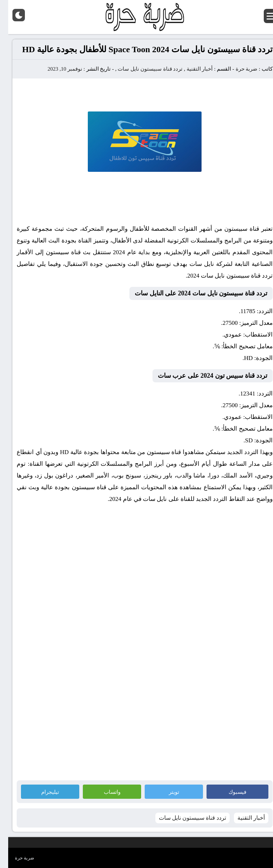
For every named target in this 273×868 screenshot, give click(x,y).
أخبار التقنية (192, 69)
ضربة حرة (238, 69)
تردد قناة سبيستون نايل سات (142, 69)
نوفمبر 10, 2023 (57, 69)
